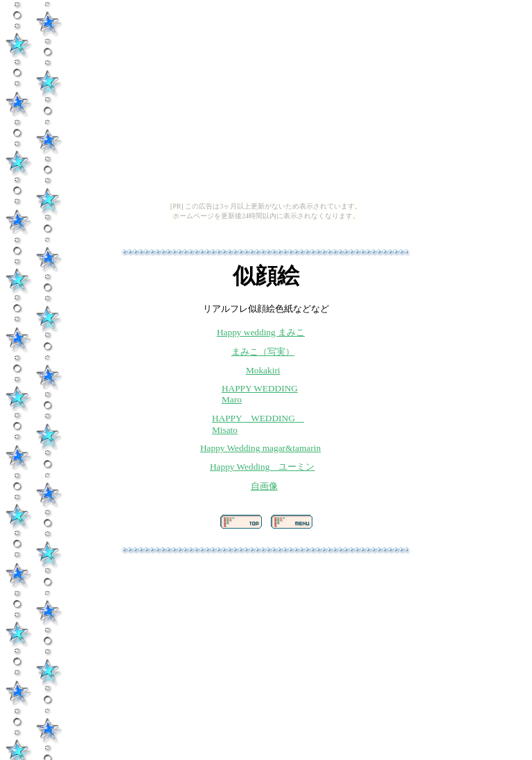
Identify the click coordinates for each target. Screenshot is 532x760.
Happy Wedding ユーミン (262, 467)
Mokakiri (263, 370)
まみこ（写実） (263, 352)
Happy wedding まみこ (261, 332)
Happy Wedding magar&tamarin (260, 448)
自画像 (264, 486)
